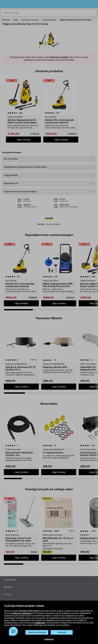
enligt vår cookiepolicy (22, 613)
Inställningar (49, 639)
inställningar (40, 623)
